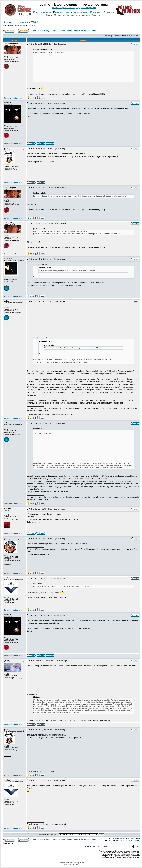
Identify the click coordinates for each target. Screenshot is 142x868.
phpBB (67, 863)
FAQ (36, 12)
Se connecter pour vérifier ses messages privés (72, 15)
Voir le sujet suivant (131, 36)
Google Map (96, 12)
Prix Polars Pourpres (88, 31)
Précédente (18, 25)
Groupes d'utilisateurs (80, 12)
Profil (49, 15)
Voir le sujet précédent (113, 36)
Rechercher (46, 12)
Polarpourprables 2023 (21, 22)
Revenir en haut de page (13, 98)
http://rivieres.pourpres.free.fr (63, 8)
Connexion (97, 15)
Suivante (32, 25)
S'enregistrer (109, 12)
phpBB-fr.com (76, 864)
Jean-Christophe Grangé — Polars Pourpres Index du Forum (54, 31)
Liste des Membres (61, 12)
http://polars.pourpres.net (86, 8)
